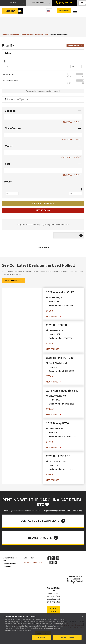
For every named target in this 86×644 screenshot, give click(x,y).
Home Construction (10, 34)
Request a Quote (43, 537)
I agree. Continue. (67, 639)
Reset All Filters (75, 45)
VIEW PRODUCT (53, 316)
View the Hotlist (13, 280)
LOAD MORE (42, 247)
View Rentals (42, 210)
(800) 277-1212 (66, 3)
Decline (41, 639)
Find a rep (62, 11)
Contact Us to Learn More (43, 520)
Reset (77, 121)
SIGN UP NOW (53, 610)
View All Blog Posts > (33, 562)
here (28, 625)
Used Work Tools (41, 34)
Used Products (27, 34)
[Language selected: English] (49, 11)
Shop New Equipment (42, 203)
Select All (66, 121)
